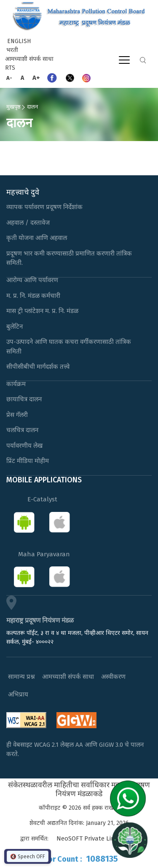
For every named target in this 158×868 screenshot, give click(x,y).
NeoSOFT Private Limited (92, 838)
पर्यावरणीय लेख (24, 446)
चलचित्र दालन (22, 430)
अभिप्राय (18, 694)
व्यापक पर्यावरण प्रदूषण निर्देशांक (44, 207)
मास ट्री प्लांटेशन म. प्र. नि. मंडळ (42, 311)
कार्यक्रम (16, 384)
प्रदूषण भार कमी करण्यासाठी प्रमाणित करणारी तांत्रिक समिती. (69, 258)
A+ (36, 78)
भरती (12, 50)
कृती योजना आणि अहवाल (37, 238)
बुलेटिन (15, 327)
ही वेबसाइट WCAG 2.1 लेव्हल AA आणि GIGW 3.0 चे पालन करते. (75, 750)
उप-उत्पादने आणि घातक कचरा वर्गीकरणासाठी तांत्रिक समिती (69, 347)
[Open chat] (130, 840)
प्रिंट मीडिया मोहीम (28, 461)
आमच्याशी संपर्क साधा (29, 59)
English (19, 41)
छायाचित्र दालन (24, 399)
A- (9, 78)
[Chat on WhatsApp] (131, 798)
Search (143, 60)
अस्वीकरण (113, 677)
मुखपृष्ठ (13, 106)
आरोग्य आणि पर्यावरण (32, 280)
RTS (10, 68)
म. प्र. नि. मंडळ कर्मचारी (33, 296)
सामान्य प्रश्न (21, 677)
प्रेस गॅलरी (17, 415)
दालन (32, 106)
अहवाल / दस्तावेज (28, 223)
